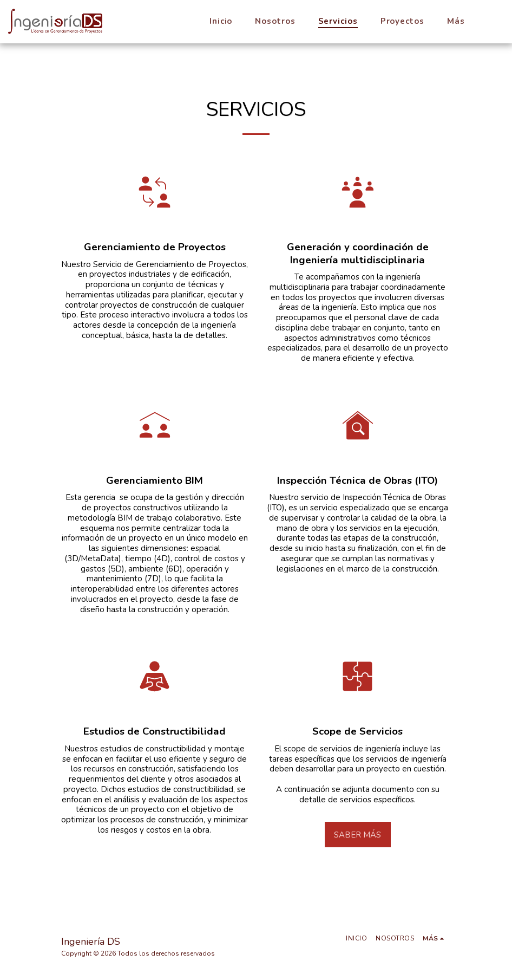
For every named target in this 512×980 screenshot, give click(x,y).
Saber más (357, 835)
